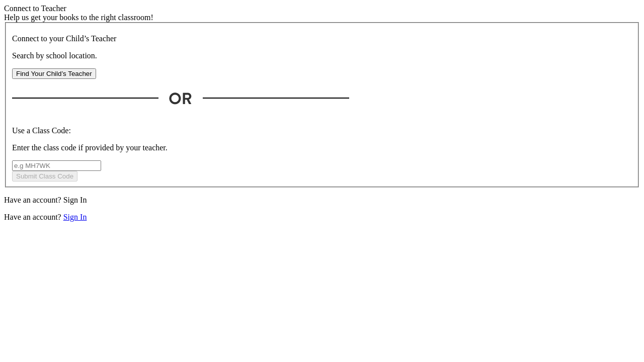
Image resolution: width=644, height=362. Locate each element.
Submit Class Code (45, 176)
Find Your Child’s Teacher (54, 74)
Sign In (75, 200)
